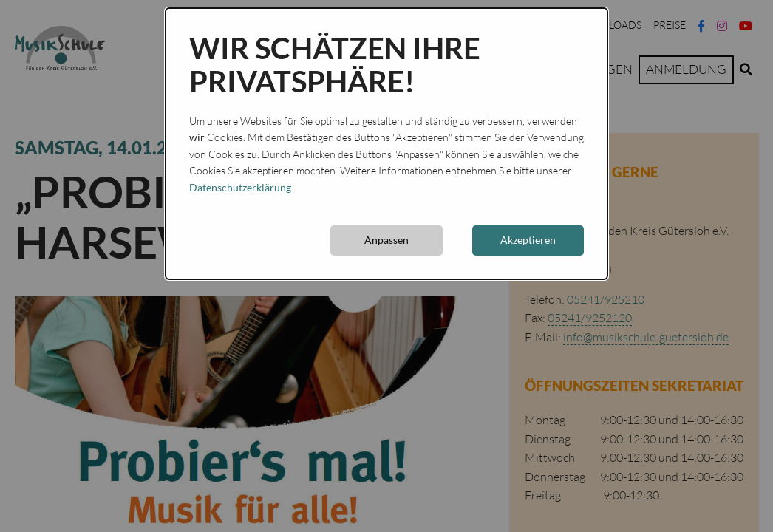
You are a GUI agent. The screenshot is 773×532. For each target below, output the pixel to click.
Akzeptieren (528, 240)
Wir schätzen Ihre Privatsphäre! (335, 65)
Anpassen (386, 240)
